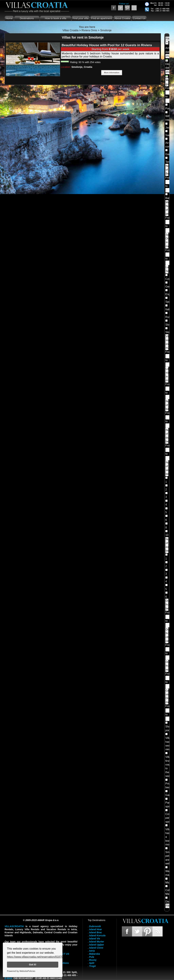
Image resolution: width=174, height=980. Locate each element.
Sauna (169, 135)
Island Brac (95, 932)
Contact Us (139, 18)
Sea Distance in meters (167, 240)
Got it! (33, 965)
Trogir (92, 966)
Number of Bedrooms (167, 170)
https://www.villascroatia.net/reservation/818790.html (39, 957)
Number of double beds (167, 436)
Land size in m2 (167, 375)
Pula (92, 957)
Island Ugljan (96, 945)
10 (167, 535)
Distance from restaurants (167, 666)
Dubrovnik (95, 926)
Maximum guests (167, 82)
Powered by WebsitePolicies (21, 971)
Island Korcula (97, 935)
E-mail (9, 978)
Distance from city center (167, 635)
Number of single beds (167, 468)
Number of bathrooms (167, 405)
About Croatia (122, 18)
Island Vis (95, 939)
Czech (169, 279)
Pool (168, 109)
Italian (169, 309)
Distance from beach (167, 605)
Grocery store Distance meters (167, 696)
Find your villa (81, 18)
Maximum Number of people (167, 208)
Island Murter (97, 942)
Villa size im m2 (167, 342)
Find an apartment (102, 18)
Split (92, 963)
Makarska (94, 954)
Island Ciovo (96, 948)
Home (9, 18)
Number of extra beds (167, 545)
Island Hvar (95, 929)
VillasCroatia (14, 926)
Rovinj (93, 960)
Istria (92, 951)
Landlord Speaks (167, 269)
